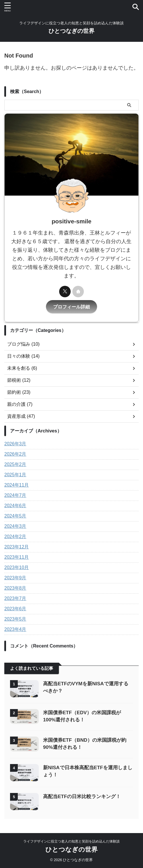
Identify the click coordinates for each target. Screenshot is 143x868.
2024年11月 (17, 485)
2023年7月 (15, 598)
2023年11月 (17, 557)
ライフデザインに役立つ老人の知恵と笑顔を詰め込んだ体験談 (71, 841)
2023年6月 (15, 609)
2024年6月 (15, 506)
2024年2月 (15, 537)
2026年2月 (15, 454)
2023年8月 (15, 588)
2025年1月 (15, 475)
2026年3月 (15, 444)
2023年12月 (17, 547)
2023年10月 (17, 567)
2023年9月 (15, 578)
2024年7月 (15, 495)
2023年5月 (15, 619)
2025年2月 (15, 464)
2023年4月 (15, 629)
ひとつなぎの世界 (71, 31)
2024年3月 (15, 526)
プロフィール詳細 (71, 307)
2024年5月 (15, 516)
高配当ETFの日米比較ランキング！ (82, 797)
